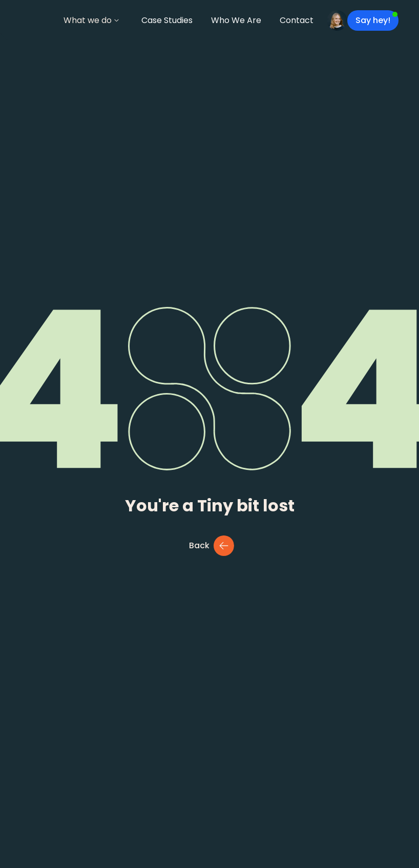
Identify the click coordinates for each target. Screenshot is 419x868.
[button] (91, 20)
